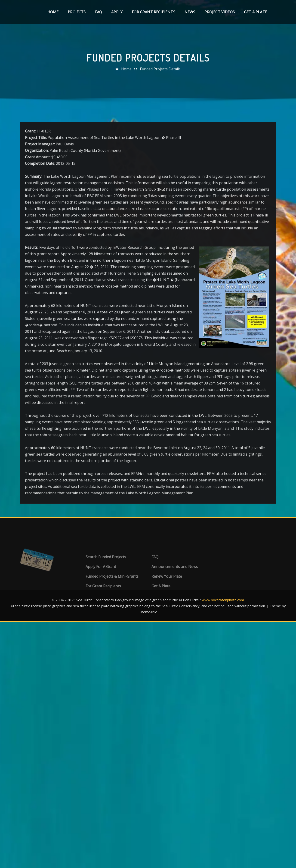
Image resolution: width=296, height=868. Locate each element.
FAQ (99, 12)
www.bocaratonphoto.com (223, 600)
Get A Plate (256, 12)
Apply (117, 12)
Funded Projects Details (160, 75)
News (190, 12)
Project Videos (220, 12)
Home (53, 12)
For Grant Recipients (154, 12)
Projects (77, 12)
